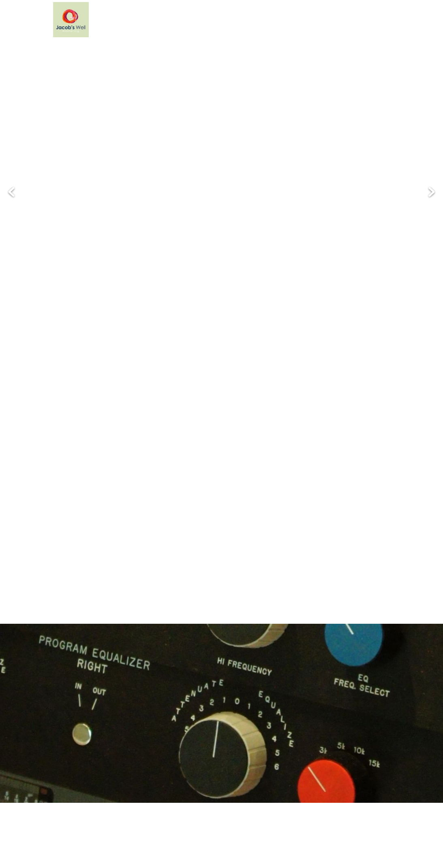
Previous (11, 192)
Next (432, 192)
